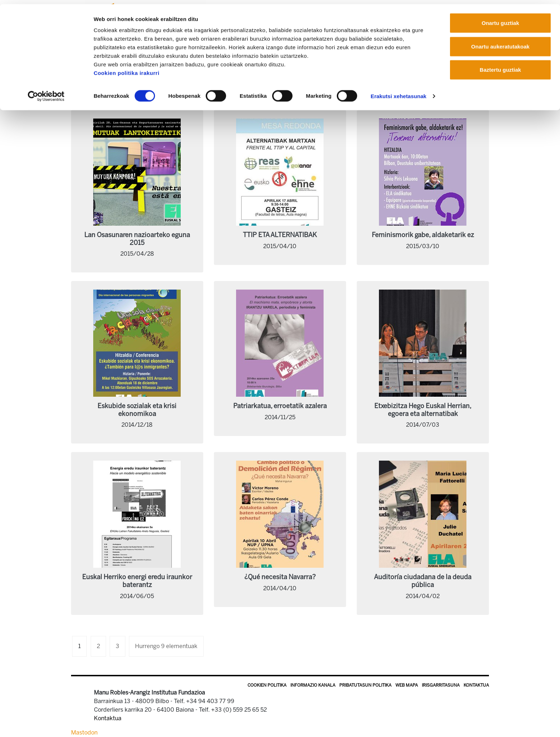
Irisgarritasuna (441, 685)
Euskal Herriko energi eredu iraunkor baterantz (137, 581)
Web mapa (407, 685)
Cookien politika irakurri (126, 69)
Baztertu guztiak (500, 66)
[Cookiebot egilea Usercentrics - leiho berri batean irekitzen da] (46, 92)
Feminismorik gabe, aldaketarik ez (423, 235)
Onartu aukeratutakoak (500, 42)
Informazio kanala (313, 685)
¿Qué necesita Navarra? (280, 577)
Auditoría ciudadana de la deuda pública (423, 581)
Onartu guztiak (500, 19)
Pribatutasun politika (365, 685)
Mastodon (84, 733)
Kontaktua (476, 685)
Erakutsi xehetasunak (399, 92)
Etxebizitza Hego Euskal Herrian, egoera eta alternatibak (423, 410)
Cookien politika (267, 685)
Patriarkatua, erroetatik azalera (280, 406)
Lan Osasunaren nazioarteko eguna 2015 (137, 239)
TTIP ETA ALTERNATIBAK (280, 235)
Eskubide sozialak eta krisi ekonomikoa (137, 410)
